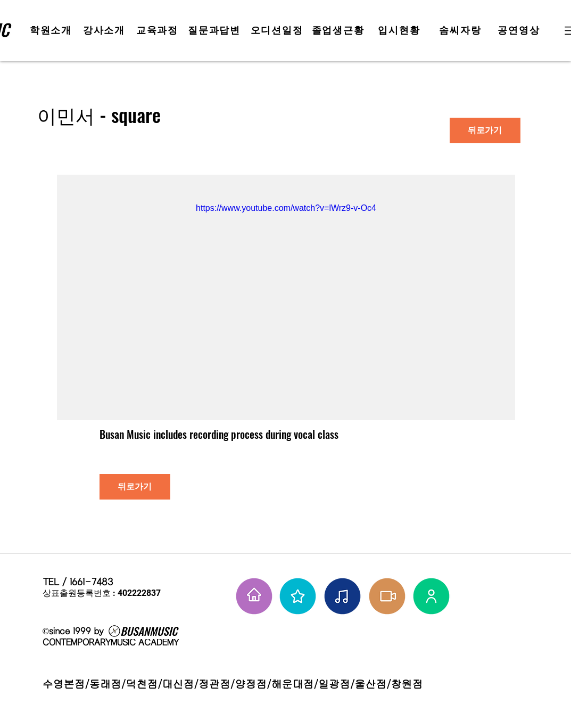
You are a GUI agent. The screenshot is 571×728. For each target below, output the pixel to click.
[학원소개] (52, 30)
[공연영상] (520, 30)
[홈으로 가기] (254, 596)
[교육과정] (159, 30)
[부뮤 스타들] (298, 596)
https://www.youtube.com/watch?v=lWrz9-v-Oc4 (286, 208)
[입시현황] (400, 30)
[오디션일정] (278, 30)
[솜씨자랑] (462, 30)
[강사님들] (431, 596)
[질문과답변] (216, 30)
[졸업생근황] (339, 30)
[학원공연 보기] (387, 596)
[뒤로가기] (485, 130)
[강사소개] (105, 30)
